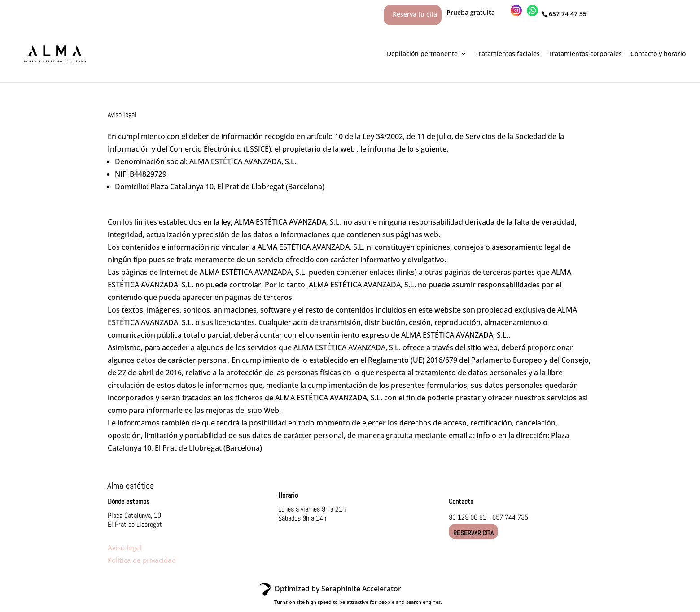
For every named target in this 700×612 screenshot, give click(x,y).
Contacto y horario (658, 54)
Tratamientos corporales (585, 54)
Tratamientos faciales (507, 54)
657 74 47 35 (568, 14)
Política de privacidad (142, 560)
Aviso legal (125, 547)
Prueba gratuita (476, 12)
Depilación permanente (422, 54)
